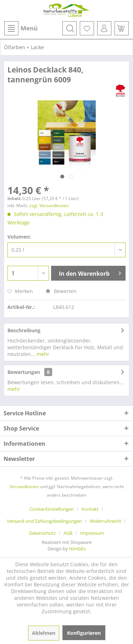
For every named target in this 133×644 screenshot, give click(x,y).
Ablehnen (44, 633)
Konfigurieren (84, 633)
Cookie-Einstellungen (52, 509)
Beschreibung (24, 330)
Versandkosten (24, 487)
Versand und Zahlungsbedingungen (44, 521)
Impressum (92, 533)
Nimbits (77, 549)
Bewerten (61, 291)
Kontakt (90, 509)
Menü (21, 28)
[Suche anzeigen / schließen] (70, 28)
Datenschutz (42, 533)
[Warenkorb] (122, 28)
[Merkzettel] (87, 28)
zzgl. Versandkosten (49, 206)
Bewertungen (24, 372)
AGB (68, 533)
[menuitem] (21, 28)
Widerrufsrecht (106, 521)
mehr (42, 354)
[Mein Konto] (104, 28)
